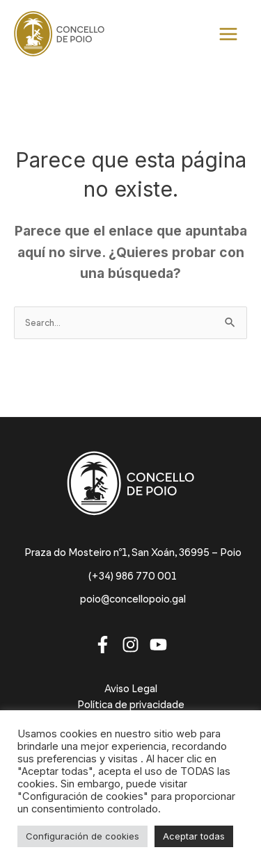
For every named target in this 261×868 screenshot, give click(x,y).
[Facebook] (103, 645)
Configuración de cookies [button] (82, 836)
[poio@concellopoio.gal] (131, 599)
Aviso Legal (131, 689)
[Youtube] (158, 645)
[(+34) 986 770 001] (130, 576)
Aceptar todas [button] (194, 836)
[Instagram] (130, 645)
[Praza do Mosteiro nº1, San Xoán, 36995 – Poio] (131, 553)
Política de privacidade (131, 705)
